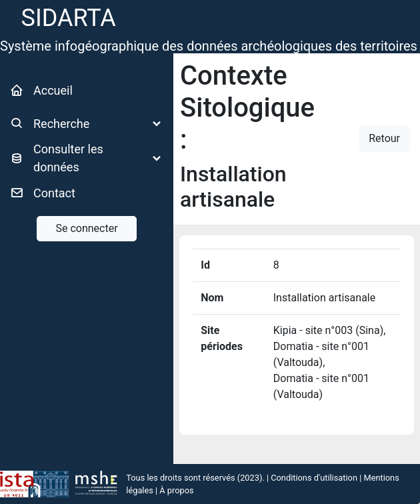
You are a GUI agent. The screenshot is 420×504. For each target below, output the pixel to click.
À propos (176, 490)
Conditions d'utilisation (314, 478)
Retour (384, 138)
